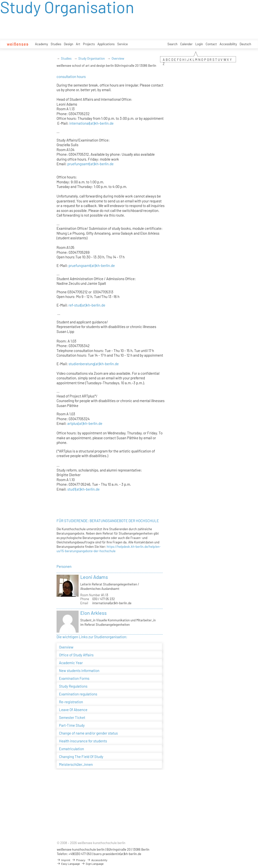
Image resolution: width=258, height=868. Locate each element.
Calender (186, 44)
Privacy (79, 860)
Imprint (64, 860)
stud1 (71, 489)
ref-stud (75, 305)
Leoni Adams (94, 577)
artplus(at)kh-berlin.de (85, 423)
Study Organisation (92, 58)
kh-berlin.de (96, 305)
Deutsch (245, 44)
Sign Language (92, 864)
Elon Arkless (94, 613)
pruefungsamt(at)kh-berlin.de (90, 164)
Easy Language (68, 864)
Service (123, 44)
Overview (118, 58)
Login (199, 44)
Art (78, 44)
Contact (211, 44)
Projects (89, 44)
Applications (106, 44)
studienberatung (81, 364)
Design (69, 44)
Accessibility (228, 44)
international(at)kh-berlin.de (91, 123)
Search (172, 44)
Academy (41, 44)
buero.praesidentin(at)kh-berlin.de (117, 854)
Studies (56, 44)
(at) (84, 305)
